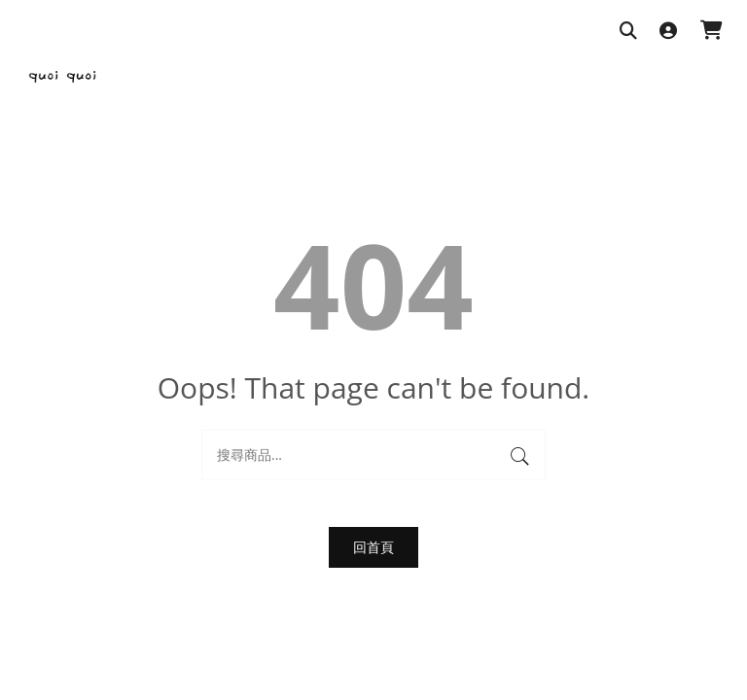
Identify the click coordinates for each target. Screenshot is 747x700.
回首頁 (373, 547)
